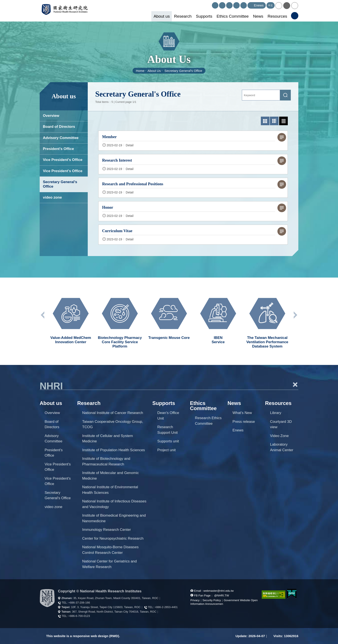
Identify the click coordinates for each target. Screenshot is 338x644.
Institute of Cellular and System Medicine (107, 439)
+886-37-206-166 (79, 603)
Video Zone (279, 436)
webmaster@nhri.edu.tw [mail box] (219, 591)
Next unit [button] (295, 315)
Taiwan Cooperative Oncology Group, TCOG (113, 424)
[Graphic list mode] (274, 121)
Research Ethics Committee (208, 421)
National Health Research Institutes (68, 11)
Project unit (167, 450)
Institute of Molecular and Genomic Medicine (110, 476)
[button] (279, 6)
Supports (204, 16)
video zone (52, 197)
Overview (51, 116)
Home (140, 71)
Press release (244, 422)
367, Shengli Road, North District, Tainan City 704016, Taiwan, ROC (114, 612)
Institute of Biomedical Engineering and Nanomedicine (114, 518)
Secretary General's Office (183, 71)
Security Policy (212, 600)
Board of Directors (59, 127)
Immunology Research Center (106, 530)
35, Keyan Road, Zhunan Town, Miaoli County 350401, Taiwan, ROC (116, 598)
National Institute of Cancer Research (113, 413)
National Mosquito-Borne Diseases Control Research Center (110, 550)
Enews (238, 430)
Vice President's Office (63, 160)
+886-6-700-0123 (79, 616)
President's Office (58, 149)
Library (276, 413)
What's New (242, 413)
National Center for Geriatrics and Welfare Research (109, 564)
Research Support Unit (168, 430)
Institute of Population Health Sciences (113, 450)
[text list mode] (283, 121)
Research (183, 16)
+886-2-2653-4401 (166, 607)
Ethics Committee (233, 16)
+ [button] (295, 385)
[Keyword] (261, 95)
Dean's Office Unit (168, 416)
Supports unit (168, 441)
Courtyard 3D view (281, 424)
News (258, 16)
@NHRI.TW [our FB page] (221, 595)
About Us (154, 71)
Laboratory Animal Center (282, 447)
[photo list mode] (265, 121)
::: (210, 4)
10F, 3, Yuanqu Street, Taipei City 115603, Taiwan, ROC (106, 607)
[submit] (285, 95)
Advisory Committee (61, 138)
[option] (71, 319)
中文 (271, 5)
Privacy (195, 600)
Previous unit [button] (43, 315)
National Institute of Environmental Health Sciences (110, 490)
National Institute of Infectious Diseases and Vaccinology (114, 504)
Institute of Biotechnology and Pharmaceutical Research (106, 461)
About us (162, 16)
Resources (277, 16)
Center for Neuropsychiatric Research (113, 538)
